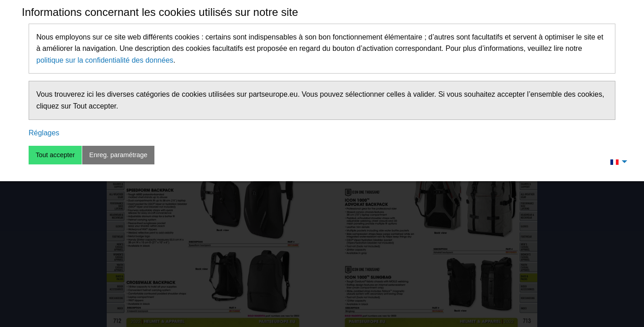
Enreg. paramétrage (119, 155)
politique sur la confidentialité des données (105, 60)
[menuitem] (616, 162)
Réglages (44, 133)
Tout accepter (55, 155)
